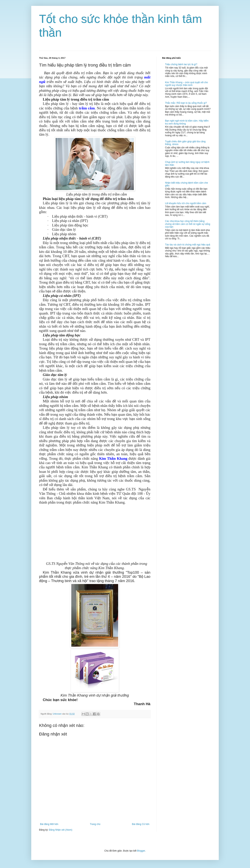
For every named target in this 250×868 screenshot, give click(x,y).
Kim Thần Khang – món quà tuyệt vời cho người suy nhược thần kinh (187, 84)
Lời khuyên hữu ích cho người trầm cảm (186, 203)
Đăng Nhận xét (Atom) (61, 830)
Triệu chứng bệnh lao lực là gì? (181, 64)
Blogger (141, 851)
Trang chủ (95, 824)
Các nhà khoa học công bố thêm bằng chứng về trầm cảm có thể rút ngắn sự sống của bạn (188, 224)
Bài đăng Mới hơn (49, 824)
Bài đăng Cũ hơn (141, 824)
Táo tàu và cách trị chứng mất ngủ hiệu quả (188, 245)
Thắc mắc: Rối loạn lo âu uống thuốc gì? (186, 103)
